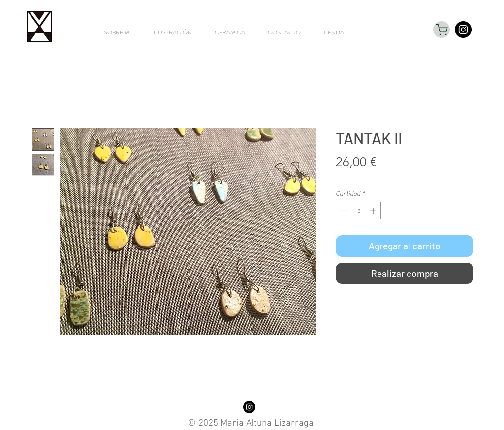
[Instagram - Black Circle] (463, 30)
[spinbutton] (359, 211)
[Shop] (441, 30)
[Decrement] (343, 211)
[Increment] (374, 211)
